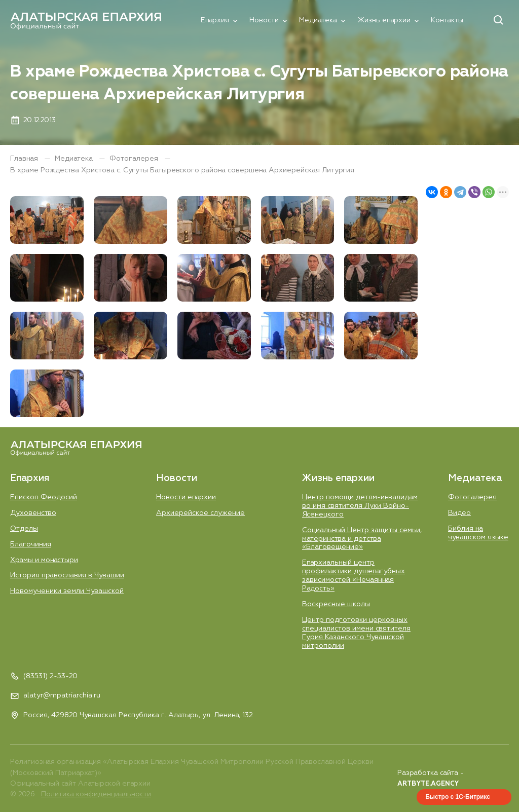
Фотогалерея (135, 159)
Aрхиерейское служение (200, 513)
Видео (459, 513)
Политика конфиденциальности (96, 794)
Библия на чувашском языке (478, 533)
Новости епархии (186, 497)
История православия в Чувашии (67, 575)
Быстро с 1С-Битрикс (458, 797)
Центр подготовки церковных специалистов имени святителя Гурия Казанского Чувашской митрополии (356, 633)
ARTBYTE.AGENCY (428, 784)
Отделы (24, 529)
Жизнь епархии (384, 20)
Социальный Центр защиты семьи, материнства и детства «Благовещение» (362, 539)
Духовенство (33, 513)
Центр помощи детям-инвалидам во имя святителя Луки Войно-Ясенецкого (360, 506)
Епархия (215, 20)
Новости (264, 20)
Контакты (447, 20)
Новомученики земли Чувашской (67, 591)
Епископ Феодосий (44, 497)
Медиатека (318, 20)
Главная (25, 159)
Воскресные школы (336, 604)
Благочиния (31, 544)
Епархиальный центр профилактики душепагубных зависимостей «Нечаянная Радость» (354, 576)
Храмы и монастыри (44, 560)
